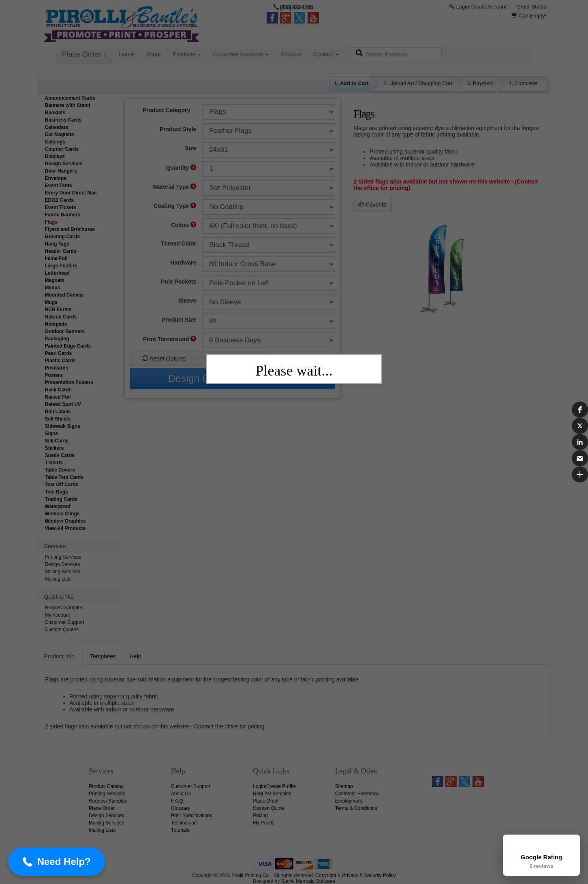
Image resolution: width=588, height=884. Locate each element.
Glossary (181, 808)
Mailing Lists (58, 579)
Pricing (260, 816)
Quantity (181, 168)
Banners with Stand (68, 105)
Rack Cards (58, 390)
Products (187, 54)
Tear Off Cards (62, 485)
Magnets (55, 280)
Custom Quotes (62, 630)
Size (190, 148)
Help (136, 656)
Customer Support (65, 622)
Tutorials (180, 830)
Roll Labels (58, 412)
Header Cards (61, 251)
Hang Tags (57, 244)
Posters (54, 375)
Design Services (64, 164)
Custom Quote (232, 359)
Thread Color (179, 243)
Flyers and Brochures (70, 229)
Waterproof (58, 506)
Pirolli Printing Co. (251, 875)
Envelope (56, 178)
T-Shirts (54, 463)
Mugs (51, 302)
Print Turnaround (170, 339)
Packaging (57, 339)
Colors (184, 225)
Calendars (57, 127)
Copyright (326, 875)
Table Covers (60, 470)
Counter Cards (62, 149)
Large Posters (61, 266)
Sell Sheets (58, 419)
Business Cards (63, 120)
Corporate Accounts (241, 54)
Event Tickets (61, 207)
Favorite (372, 205)
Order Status (532, 7)
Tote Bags (57, 492)
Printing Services (63, 557)
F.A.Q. (178, 801)
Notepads (56, 324)
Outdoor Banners (65, 331)
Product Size (179, 320)
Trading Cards (61, 499)
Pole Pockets (179, 282)
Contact (326, 54)
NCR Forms (58, 310)
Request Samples (64, 608)
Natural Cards (61, 317)
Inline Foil (56, 258)
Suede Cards (60, 455)
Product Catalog (106, 786)
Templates (103, 656)
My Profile (264, 823)
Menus (53, 288)
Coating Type (175, 206)
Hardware (183, 263)
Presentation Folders (69, 382)
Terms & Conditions (356, 808)
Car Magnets (60, 135)
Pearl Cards (59, 353)
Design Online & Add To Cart (233, 378)
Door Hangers (61, 171)
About (153, 54)
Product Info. (60, 656)
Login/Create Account (478, 7)
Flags (51, 222)
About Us (181, 794)
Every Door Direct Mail (71, 193)
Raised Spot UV (63, 404)
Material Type (175, 187)
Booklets (55, 113)
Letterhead (57, 273)
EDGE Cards (59, 200)
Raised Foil (58, 397)
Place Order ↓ (84, 54)
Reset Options (164, 359)
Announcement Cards (70, 98)
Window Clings (62, 514)
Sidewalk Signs (63, 426)
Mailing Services (63, 572)
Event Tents (59, 186)
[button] (35, 862)
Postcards (57, 368)
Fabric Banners (63, 215)
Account (291, 54)
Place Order (102, 808)
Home (126, 54)
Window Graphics (65, 521)
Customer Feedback (357, 794)
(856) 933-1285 (296, 7)
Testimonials (184, 823)
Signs (52, 433)
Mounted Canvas (64, 295)
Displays (55, 156)
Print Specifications (192, 816)
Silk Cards (57, 441)
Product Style (178, 129)
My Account (58, 615)
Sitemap (344, 786)
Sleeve (187, 301)
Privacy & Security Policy (369, 875)
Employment (349, 801)
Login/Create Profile (274, 786)
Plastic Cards (60, 361)
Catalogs (55, 142)
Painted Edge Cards (68, 346)
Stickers (55, 448)
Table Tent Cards (64, 477)
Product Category (166, 110)
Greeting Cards (63, 237)
